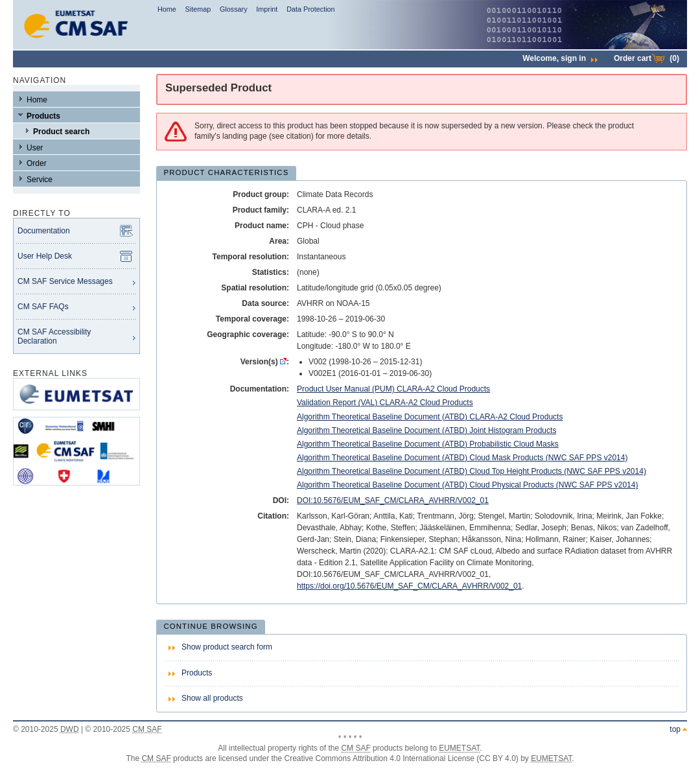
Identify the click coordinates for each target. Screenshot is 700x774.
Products (43, 116)
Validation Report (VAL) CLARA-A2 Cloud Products (385, 403)
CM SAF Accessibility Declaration (54, 336)
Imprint (267, 9)
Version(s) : (265, 362)
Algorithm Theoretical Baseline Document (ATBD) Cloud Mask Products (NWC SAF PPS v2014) (462, 458)
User (35, 148)
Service (40, 180)
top (675, 729)
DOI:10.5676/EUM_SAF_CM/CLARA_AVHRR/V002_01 (393, 500)
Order (37, 163)
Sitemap (198, 9)
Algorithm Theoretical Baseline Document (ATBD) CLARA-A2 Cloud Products (430, 417)
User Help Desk (45, 256)
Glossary (234, 9)
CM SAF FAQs (43, 307)
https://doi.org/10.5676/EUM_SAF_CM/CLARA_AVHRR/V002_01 (409, 586)
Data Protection (310, 9)
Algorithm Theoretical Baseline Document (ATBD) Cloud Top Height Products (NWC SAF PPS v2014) (472, 471)
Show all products (212, 698)
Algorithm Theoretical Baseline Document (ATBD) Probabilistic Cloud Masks (428, 444)
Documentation (44, 231)
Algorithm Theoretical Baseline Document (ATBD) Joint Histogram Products (426, 430)
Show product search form (227, 647)
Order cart (647, 58)
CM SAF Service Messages (65, 281)
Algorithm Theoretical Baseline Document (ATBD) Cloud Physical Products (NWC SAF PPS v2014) (467, 485)
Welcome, (560, 58)
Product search (61, 132)
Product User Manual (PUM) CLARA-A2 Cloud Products (393, 389)
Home (167, 9)
